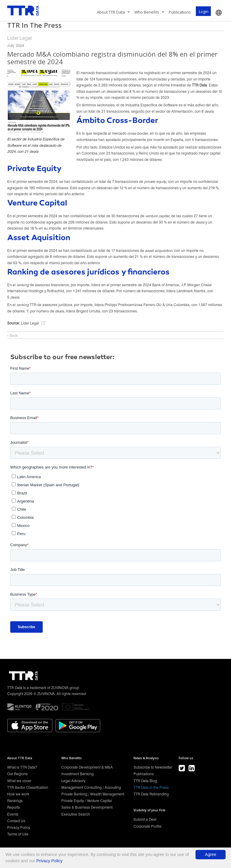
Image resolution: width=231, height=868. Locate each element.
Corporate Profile (148, 826)
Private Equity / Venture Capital (87, 801)
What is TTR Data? (22, 767)
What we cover (19, 781)
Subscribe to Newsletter (153, 767)
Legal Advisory (73, 781)
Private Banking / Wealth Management (93, 794)
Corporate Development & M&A (87, 767)
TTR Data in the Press (151, 787)
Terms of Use (18, 834)
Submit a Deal (145, 819)
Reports (14, 807)
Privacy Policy (19, 827)
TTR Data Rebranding (151, 794)
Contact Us (16, 821)
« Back (12, 335)
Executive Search (76, 814)
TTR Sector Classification (28, 787)
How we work (18, 794)
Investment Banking (77, 774)
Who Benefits (149, 12)
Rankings (15, 801)
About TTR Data (113, 12)
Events (13, 814)
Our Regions (17, 774)
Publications (180, 12)
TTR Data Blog (145, 781)
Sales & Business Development (87, 807)
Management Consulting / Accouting (91, 787)
